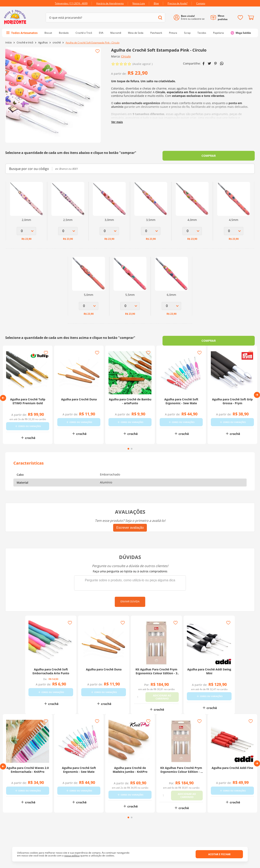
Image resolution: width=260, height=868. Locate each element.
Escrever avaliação (130, 529)
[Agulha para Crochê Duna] (79, 397)
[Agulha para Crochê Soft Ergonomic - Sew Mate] (181, 397)
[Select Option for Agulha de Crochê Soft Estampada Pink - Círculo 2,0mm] (26, 231)
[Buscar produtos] (160, 18)
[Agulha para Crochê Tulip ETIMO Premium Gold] (28, 397)
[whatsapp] (222, 63)
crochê (57, 43)
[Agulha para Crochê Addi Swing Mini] (209, 669)
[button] (3, 399)
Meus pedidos (223, 17)
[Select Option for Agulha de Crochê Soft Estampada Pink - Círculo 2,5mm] (68, 231)
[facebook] (204, 64)
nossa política (72, 856)
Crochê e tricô (25, 43)
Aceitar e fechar (219, 854)
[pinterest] (216, 64)
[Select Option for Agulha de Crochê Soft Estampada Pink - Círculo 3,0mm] (109, 231)
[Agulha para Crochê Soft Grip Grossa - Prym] (232, 397)
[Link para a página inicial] (9, 43)
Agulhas (43, 43)
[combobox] (105, 17)
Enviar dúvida (130, 603)
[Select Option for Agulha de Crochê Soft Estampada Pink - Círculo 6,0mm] (171, 306)
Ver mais (117, 122)
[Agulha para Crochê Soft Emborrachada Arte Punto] (51, 669)
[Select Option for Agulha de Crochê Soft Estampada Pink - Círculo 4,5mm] (234, 231)
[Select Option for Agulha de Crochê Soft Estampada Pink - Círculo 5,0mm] (89, 306)
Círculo (126, 56)
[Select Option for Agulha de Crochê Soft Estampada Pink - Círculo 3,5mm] (151, 231)
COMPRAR (209, 156)
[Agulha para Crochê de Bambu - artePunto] (130, 397)
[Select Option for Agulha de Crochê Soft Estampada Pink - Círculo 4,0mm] (192, 231)
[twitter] (209, 63)
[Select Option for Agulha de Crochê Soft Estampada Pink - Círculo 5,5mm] (130, 306)
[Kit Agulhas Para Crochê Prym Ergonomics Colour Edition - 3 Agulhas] (156, 669)
